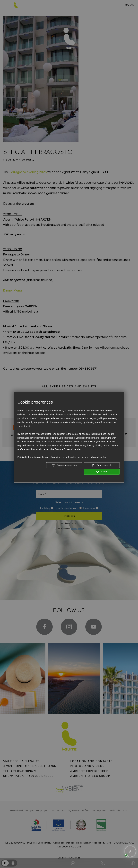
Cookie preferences (64, 465)
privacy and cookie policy (94, 457)
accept (102, 472)
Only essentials (102, 465)
